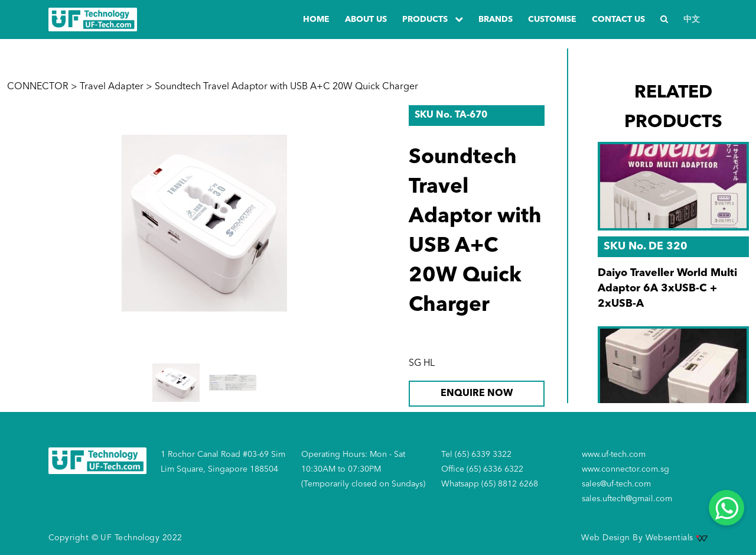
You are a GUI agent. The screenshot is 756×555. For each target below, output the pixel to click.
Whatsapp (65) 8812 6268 (490, 484)
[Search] (664, 20)
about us (366, 20)
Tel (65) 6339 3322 (476, 455)
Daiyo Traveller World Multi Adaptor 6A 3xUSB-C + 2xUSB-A (667, 288)
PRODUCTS (433, 19)
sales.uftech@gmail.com (627, 499)
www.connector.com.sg (625, 469)
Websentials (677, 538)
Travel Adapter (112, 87)
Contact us (618, 20)
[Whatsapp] (726, 508)
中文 (692, 20)
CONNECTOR (38, 87)
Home (316, 20)
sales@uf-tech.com (616, 484)
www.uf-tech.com (614, 455)
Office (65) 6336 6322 (482, 469)
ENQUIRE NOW (477, 394)
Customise (552, 20)
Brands (496, 20)
